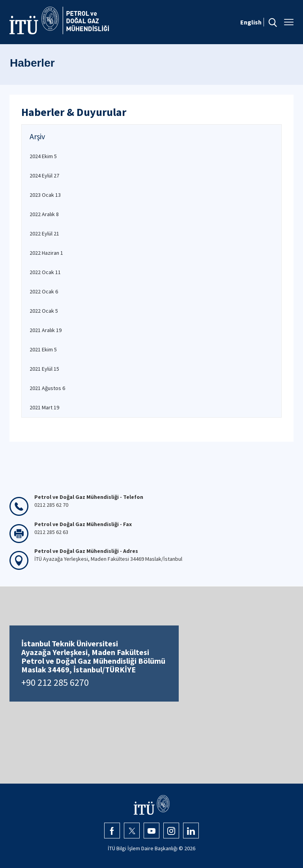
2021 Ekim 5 (43, 349)
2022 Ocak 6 (44, 291)
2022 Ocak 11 (45, 272)
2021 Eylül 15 (44, 369)
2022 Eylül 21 (44, 233)
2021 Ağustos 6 (47, 388)
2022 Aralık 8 (44, 214)
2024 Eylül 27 (44, 175)
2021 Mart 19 (44, 407)
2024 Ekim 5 (43, 156)
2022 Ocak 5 (44, 311)
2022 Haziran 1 (46, 253)
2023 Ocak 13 (45, 195)
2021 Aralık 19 (46, 330)
